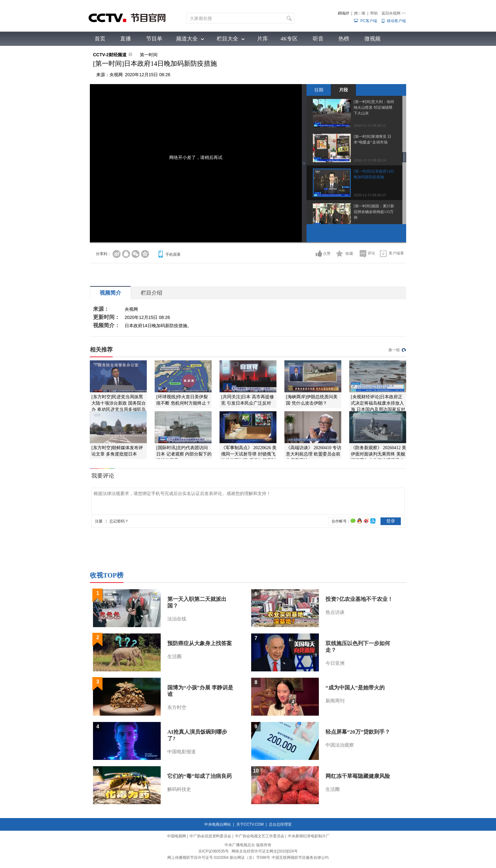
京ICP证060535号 (214, 851)
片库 (263, 39)
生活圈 (174, 657)
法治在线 (177, 619)
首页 (100, 39)
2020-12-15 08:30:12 (370, 125)
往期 (319, 90)
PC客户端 (369, 21)
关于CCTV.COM (250, 824)
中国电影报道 (182, 752)
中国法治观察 (340, 745)
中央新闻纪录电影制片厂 (309, 836)
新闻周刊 (335, 701)
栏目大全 (227, 39)
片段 (344, 90)
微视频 (372, 39)
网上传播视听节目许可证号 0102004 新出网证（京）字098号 (219, 858)
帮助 (374, 13)
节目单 (154, 39)
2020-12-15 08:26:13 (370, 195)
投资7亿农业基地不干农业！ (359, 599)
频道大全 (187, 39)
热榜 (344, 39)
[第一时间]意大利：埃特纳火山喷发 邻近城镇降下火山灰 (374, 107)
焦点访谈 (335, 612)
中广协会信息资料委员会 (210, 836)
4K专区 (289, 39)
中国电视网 (177, 836)
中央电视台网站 (218, 824)
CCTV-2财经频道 (110, 55)
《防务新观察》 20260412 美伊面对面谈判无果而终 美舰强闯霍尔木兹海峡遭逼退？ (378, 454)
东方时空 (177, 707)
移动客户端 (396, 21)
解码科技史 (179, 789)
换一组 (394, 350)
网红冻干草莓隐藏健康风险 (358, 776)
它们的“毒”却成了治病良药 (200, 776)
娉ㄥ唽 (360, 13)
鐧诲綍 (344, 13)
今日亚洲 (335, 663)
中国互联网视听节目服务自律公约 (300, 858)
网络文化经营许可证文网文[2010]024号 (265, 851)
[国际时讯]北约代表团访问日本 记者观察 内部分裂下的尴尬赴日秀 (184, 454)
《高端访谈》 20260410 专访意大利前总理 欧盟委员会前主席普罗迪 (314, 454)
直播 (126, 39)
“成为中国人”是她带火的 (355, 688)
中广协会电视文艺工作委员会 (260, 836)
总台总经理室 (280, 824)
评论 (371, 253)
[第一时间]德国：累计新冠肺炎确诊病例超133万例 (374, 212)
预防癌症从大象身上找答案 (200, 643)
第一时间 (149, 55)
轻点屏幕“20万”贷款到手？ (358, 732)
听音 (318, 39)
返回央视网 (394, 13)
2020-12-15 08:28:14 (370, 160)
